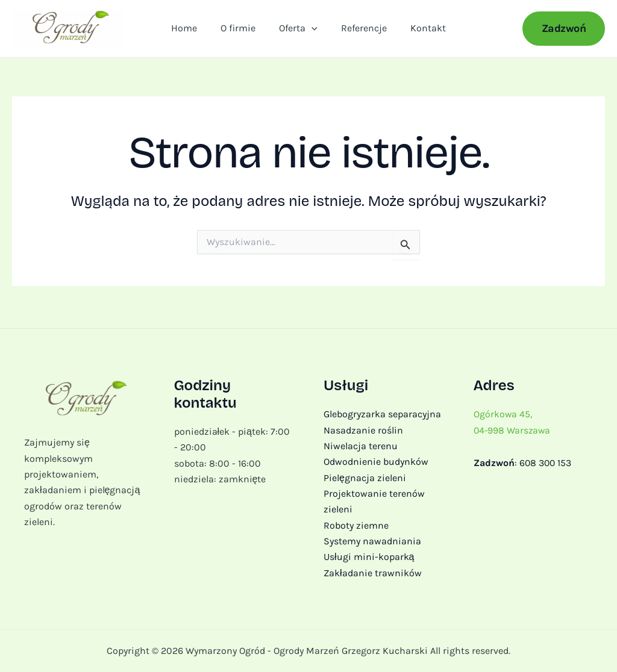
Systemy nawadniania (372, 541)
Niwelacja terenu (361, 446)
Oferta (298, 30)
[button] (564, 30)
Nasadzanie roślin (363, 430)
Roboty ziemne (356, 525)
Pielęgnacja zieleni (365, 478)
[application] (312, 30)
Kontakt (420, 30)
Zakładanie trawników (373, 573)
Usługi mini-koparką (369, 557)
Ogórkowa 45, (503, 414)
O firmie (242, 30)
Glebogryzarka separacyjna (382, 414)
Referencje (360, 30)
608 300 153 (546, 463)
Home (193, 30)
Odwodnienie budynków (376, 462)
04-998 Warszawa (513, 430)
